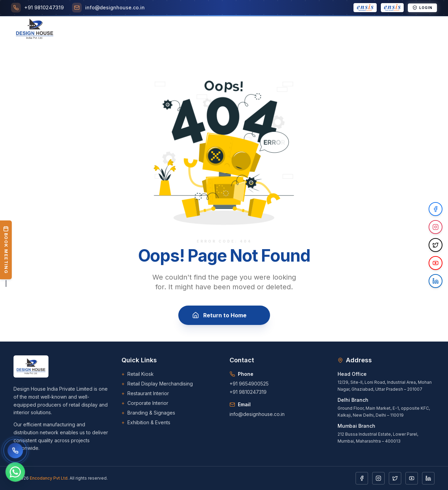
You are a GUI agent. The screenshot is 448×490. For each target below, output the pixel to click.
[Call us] (15, 451)
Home (94, 30)
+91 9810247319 (248, 392)
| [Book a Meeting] (6, 254)
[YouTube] (412, 478)
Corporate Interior (145, 403)
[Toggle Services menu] (151, 30)
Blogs (284, 30)
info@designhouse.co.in (257, 414)
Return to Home (224, 315)
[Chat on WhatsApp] (15, 472)
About (119, 30)
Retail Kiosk (138, 374)
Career (257, 30)
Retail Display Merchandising (157, 384)
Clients (228, 30)
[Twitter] (395, 478)
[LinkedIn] (428, 478)
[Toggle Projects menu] (192, 30)
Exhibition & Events (146, 423)
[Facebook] (362, 478)
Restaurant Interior (145, 393)
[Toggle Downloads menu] (320, 30)
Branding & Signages (148, 413)
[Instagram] (378, 478)
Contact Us (364, 30)
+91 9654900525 (249, 384)
